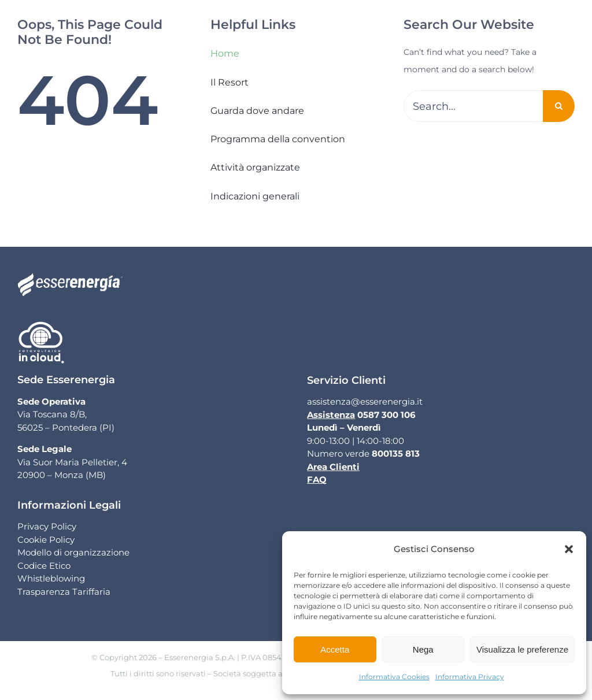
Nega (423, 649)
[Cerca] (559, 106)
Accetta (335, 649)
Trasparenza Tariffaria (64, 592)
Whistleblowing (51, 578)
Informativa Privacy (470, 677)
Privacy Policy (47, 526)
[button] (569, 549)
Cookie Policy (46, 540)
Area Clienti (333, 467)
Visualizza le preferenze (522, 649)
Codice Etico (44, 566)
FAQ (317, 479)
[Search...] (473, 106)
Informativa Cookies (394, 677)
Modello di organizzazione (73, 552)
